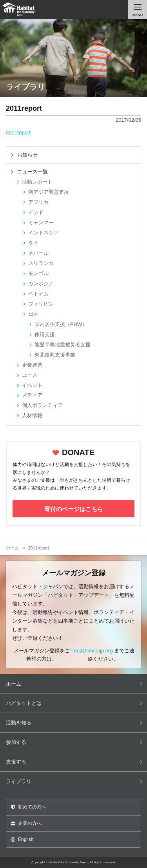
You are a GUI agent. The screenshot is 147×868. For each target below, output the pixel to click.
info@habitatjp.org (92, 651)
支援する (74, 762)
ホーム (74, 684)
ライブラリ (74, 781)
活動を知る (74, 723)
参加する (74, 742)
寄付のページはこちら (74, 509)
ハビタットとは (74, 703)
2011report (18, 132)
